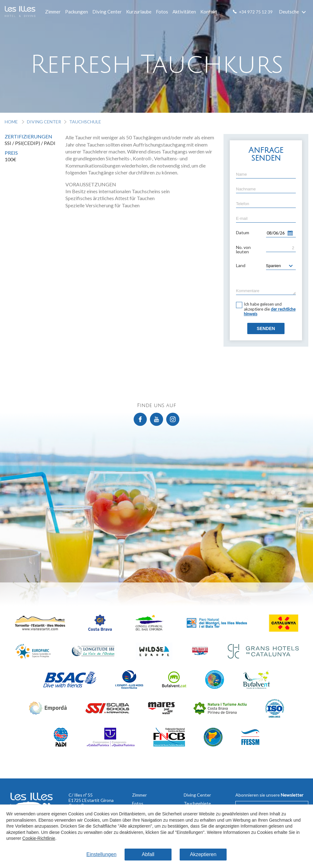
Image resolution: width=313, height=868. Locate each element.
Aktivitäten (184, 12)
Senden (266, 328)
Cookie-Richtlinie (39, 839)
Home (12, 122)
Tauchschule (85, 122)
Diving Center (107, 12)
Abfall (148, 854)
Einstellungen (101, 854)
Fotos (162, 12)
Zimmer (53, 12)
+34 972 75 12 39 (256, 12)
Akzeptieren (203, 854)
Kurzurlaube (139, 12)
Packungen (77, 12)
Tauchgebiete (197, 803)
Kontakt (209, 12)
